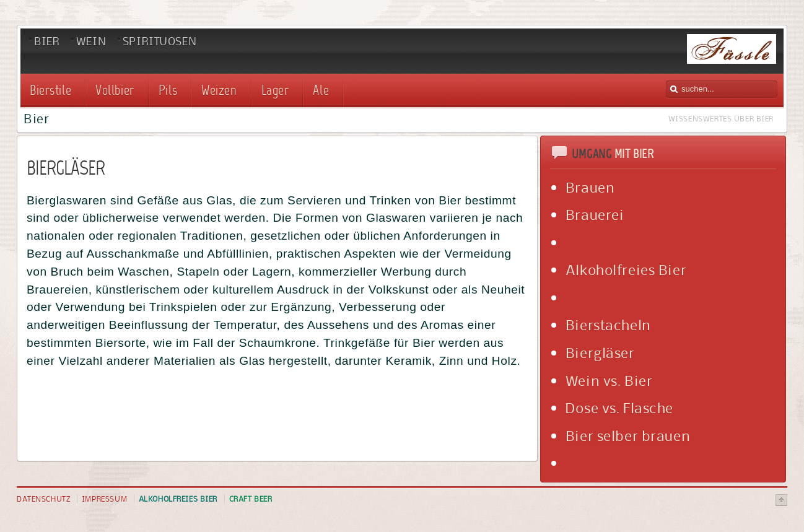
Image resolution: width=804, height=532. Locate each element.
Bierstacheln (608, 325)
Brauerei (595, 214)
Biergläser (600, 352)
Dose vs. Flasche (619, 408)
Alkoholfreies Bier (626, 269)
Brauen (590, 187)
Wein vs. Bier (609, 380)
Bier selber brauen (628, 435)
